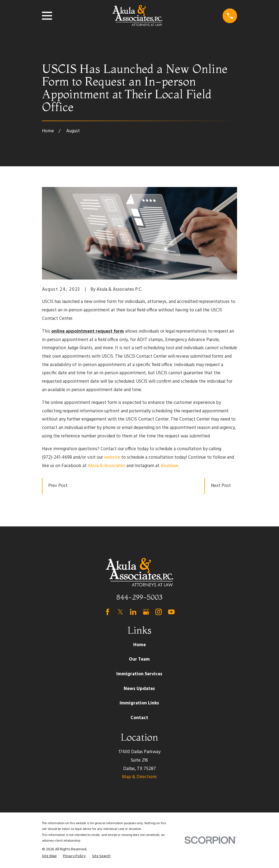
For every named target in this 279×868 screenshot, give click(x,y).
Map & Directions (139, 777)
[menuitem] (49, 856)
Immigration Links (139, 703)
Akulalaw (169, 466)
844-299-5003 (139, 597)
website (112, 457)
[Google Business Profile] (146, 612)
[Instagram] (159, 612)
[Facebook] (108, 612)
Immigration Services (139, 674)
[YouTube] (171, 612)
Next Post (221, 486)
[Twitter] (120, 612)
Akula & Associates (107, 466)
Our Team (139, 659)
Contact (139, 718)
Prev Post (58, 486)
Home (139, 645)
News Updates (139, 689)
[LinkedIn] (133, 612)
